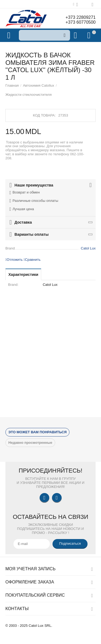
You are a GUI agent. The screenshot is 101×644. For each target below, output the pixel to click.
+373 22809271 (81, 17)
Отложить (14, 260)
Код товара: (44, 115)
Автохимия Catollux (39, 85)
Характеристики (23, 275)
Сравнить (32, 260)
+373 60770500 (81, 22)
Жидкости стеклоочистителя (29, 95)
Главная (12, 85)
